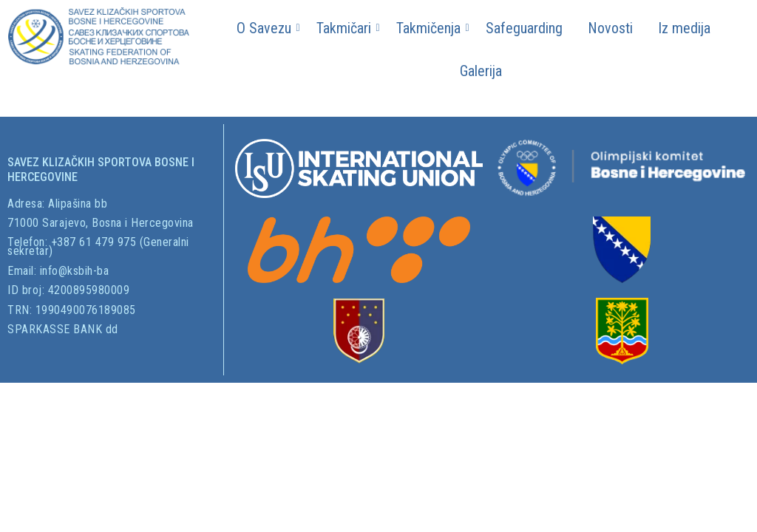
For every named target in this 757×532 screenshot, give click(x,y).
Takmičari (346, 28)
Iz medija (684, 28)
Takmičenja (431, 28)
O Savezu (267, 28)
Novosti (610, 28)
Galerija (481, 71)
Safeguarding (524, 28)
